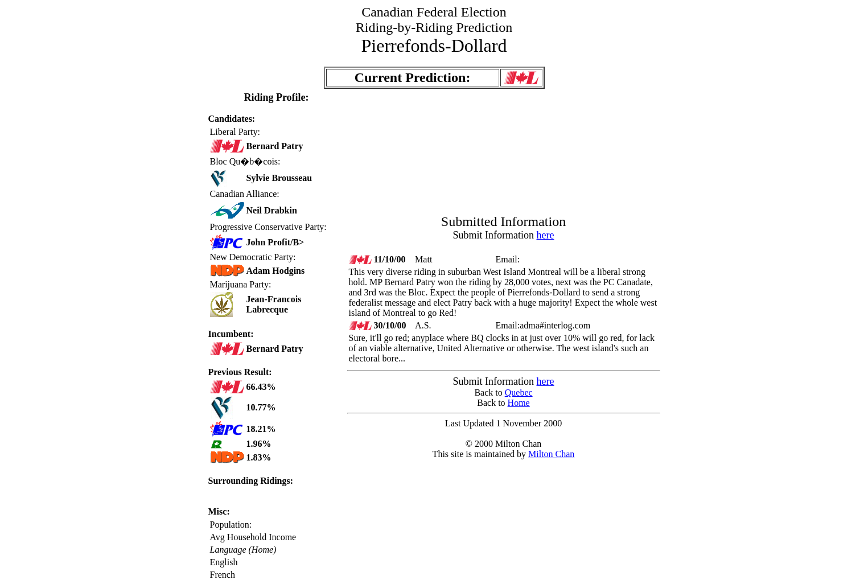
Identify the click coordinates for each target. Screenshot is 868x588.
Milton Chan (551, 454)
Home (519, 403)
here (546, 235)
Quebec (519, 392)
